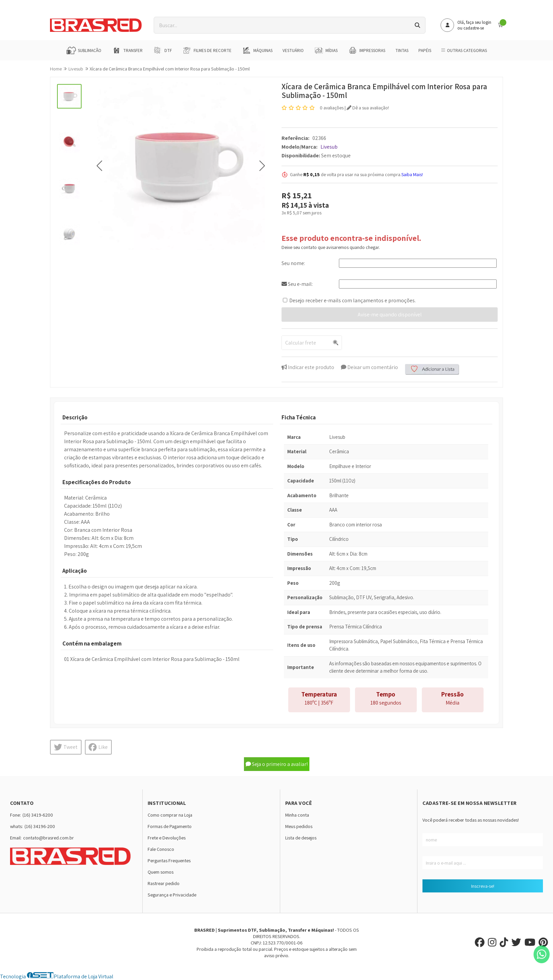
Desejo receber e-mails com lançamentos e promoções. (353, 300)
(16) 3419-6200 (38, 815)
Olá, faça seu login (474, 22)
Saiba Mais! (412, 174)
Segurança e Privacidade (172, 895)
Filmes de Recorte (207, 50)
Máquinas (257, 50)
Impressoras (366, 50)
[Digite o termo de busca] (282, 25)
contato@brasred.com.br (48, 838)
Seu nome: (293, 263)
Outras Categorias (464, 50)
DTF (162, 50)
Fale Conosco (161, 849)
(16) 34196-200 (40, 826)
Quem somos (161, 872)
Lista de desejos (301, 838)
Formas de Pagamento (170, 826)
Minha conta (297, 815)
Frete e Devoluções (167, 838)
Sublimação (84, 50)
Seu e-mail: (297, 284)
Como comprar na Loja (170, 815)
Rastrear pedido (164, 883)
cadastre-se (474, 28)
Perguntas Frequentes (169, 860)
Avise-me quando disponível (390, 315)
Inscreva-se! (483, 886)
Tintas (402, 50)
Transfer (127, 50)
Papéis (425, 50)
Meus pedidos (299, 826)
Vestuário (293, 50)
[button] (99, 166)
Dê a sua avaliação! (368, 108)
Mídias (326, 50)
